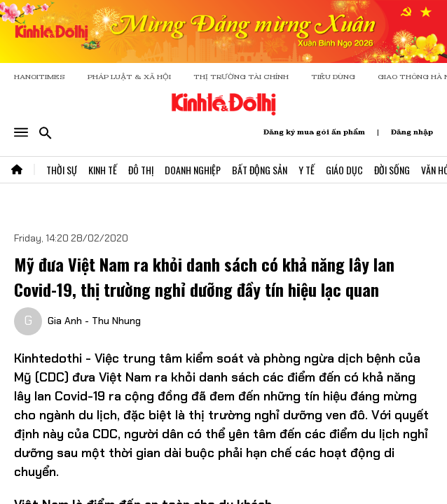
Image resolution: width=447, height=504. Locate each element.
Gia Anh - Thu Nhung (94, 321)
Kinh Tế (103, 170)
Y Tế (307, 170)
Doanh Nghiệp (193, 170)
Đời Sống (392, 170)
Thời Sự (62, 170)
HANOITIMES (40, 77)
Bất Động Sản (260, 170)
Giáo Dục (344, 170)
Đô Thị (141, 170)
